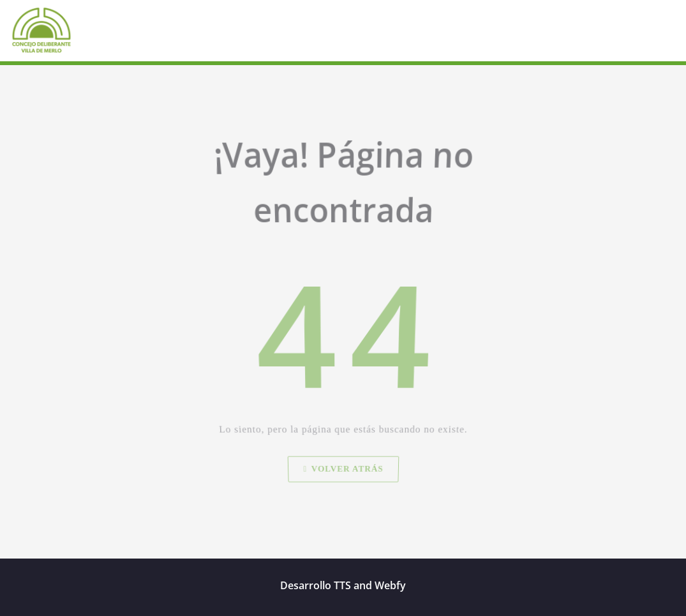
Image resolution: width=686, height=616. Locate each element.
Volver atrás (343, 485)
